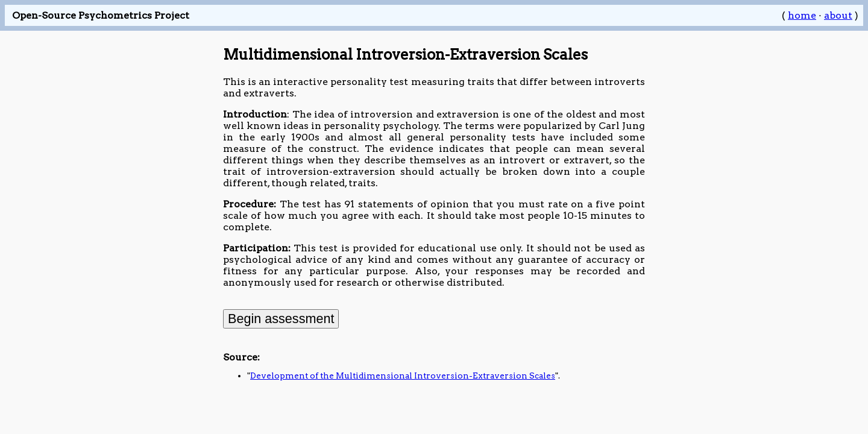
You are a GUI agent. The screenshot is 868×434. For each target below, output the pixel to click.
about (838, 15)
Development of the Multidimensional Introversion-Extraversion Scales (403, 376)
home (802, 15)
